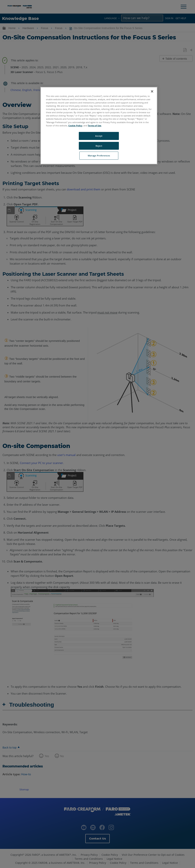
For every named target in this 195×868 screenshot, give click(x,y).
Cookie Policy (75, 126)
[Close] (152, 91)
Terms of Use (95, 126)
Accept (99, 136)
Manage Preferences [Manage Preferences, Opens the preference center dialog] (99, 156)
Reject (99, 146)
